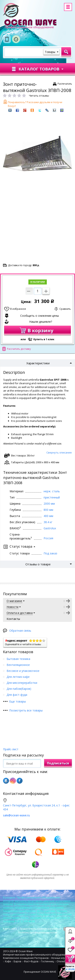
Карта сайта (10, 929)
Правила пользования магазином (40, 929)
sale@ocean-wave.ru (16, 815)
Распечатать (65, 84)
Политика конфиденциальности (38, 933)
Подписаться (58, 763)
